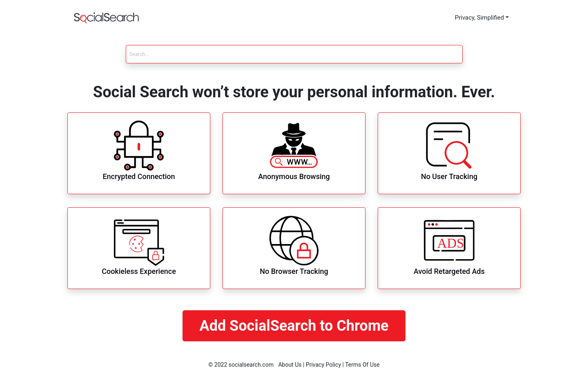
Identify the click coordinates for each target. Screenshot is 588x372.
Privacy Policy (323, 365)
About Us (290, 365)
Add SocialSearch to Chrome (294, 326)
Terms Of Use (362, 365)
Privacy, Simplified (480, 18)
